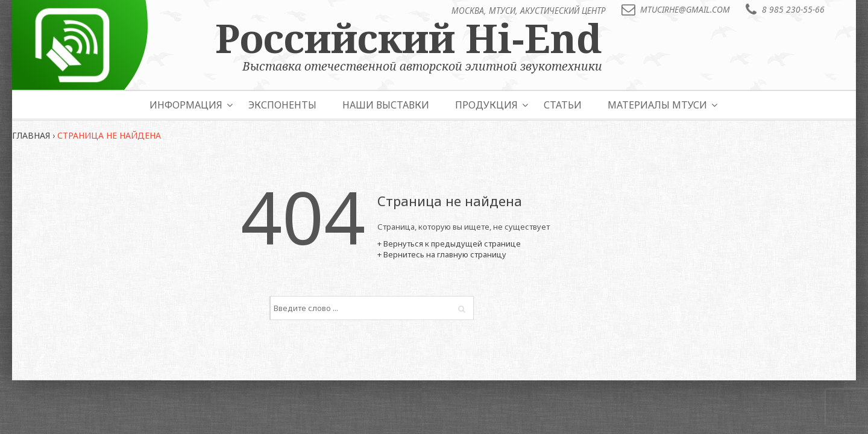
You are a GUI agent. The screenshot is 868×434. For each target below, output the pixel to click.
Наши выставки (386, 105)
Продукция (486, 105)
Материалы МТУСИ (657, 105)
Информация (186, 105)
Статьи (563, 105)
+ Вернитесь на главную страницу (442, 254)
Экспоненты (282, 105)
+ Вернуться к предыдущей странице (449, 244)
